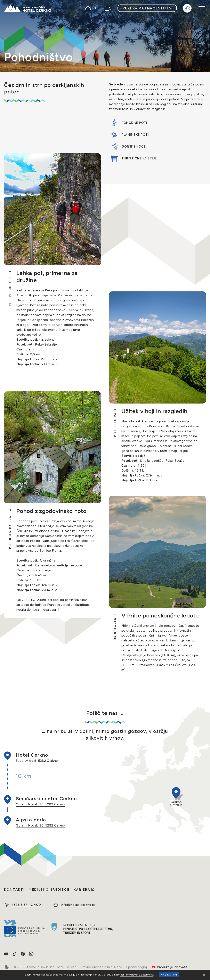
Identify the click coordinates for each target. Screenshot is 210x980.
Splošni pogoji (137, 967)
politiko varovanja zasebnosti (137, 975)
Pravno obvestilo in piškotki (101, 967)
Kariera (82, 890)
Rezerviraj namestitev (147, 8)
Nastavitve (169, 975)
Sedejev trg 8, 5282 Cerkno (37, 761)
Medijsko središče (49, 890)
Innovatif (181, 967)
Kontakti (14, 890)
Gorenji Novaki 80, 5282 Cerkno (41, 804)
